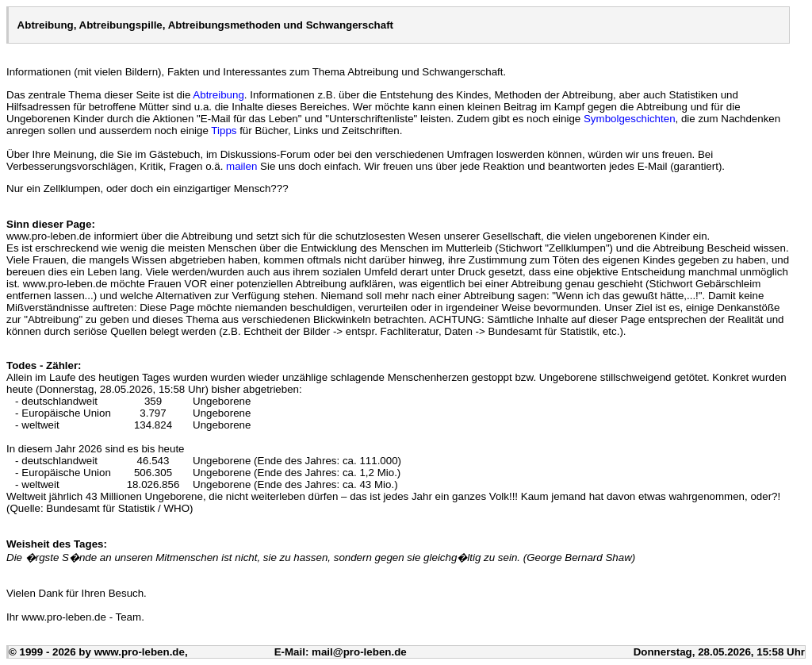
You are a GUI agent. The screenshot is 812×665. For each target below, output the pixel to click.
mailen (241, 166)
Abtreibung (218, 95)
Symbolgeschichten (630, 119)
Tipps (224, 131)
